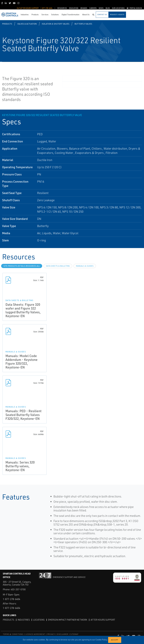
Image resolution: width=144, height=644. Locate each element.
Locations (39, 620)
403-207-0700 (18, 589)
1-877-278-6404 (12, 599)
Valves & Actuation (27, 24)
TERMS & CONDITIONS (13, 634)
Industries (24, 620)
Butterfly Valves (83, 24)
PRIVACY (51, 634)
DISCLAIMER (63, 634)
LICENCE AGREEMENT (35, 634)
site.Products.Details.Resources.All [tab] (22, 266)
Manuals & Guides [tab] (85, 266)
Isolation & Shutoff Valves (56, 24)
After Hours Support (104, 620)
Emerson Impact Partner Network (69, 620)
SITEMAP (74, 634)
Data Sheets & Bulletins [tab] (58, 266)
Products (7, 24)
